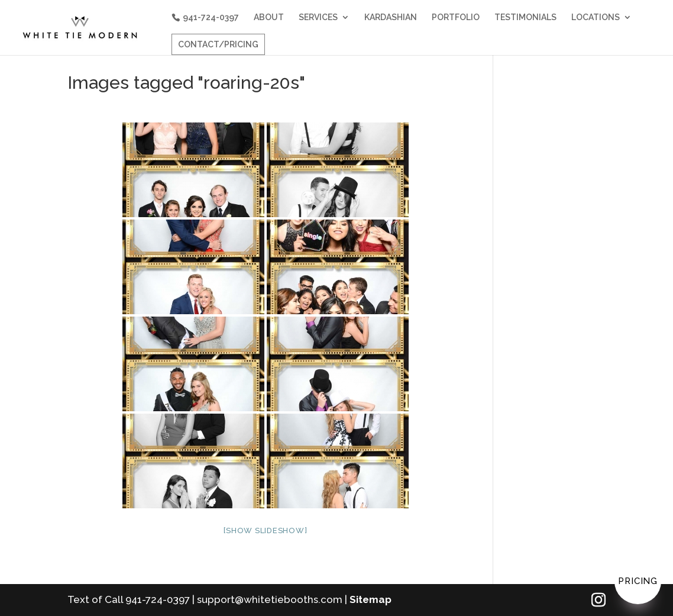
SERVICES (318, 17)
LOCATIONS (596, 17)
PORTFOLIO (456, 17)
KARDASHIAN (391, 17)
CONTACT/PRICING (218, 44)
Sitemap (371, 599)
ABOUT (269, 17)
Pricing (638, 581)
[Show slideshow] (265, 530)
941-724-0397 (211, 17)
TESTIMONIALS (525, 17)
